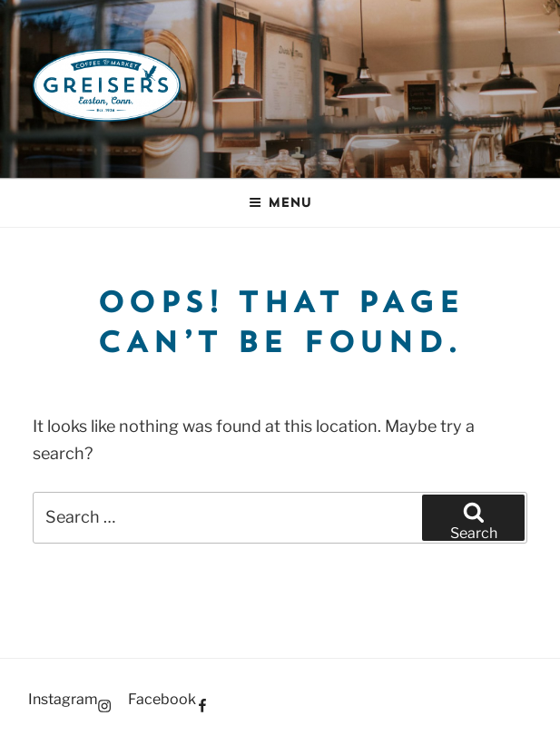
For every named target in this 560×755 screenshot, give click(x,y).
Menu (280, 202)
